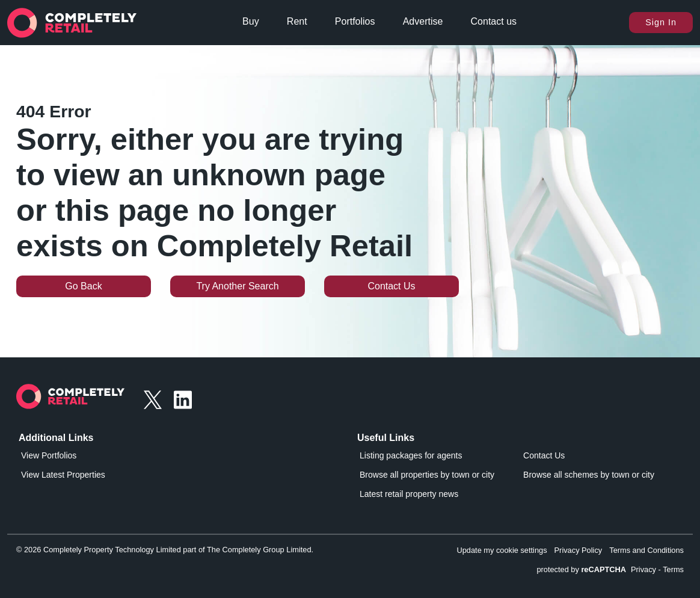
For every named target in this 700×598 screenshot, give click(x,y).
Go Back (83, 286)
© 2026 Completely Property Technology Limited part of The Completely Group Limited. (165, 550)
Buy (251, 21)
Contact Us (391, 286)
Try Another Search (237, 286)
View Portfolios (49, 455)
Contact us (494, 21)
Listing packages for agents (411, 455)
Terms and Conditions (646, 550)
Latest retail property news (409, 494)
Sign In (661, 22)
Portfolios (355, 21)
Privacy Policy (579, 550)
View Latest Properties (63, 475)
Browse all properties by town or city (427, 475)
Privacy (643, 569)
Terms (673, 569)
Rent (297, 21)
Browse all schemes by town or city (589, 475)
